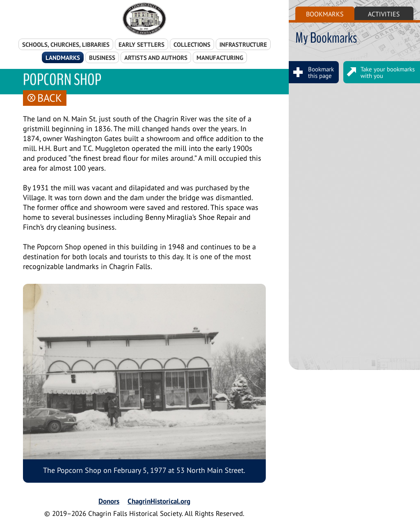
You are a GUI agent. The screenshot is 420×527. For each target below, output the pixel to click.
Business (102, 58)
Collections (192, 44)
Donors (109, 501)
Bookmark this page (313, 72)
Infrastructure (243, 44)
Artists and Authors (156, 58)
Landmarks (63, 58)
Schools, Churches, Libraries (66, 44)
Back (45, 98)
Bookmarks (325, 14)
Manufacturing (220, 58)
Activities (384, 14)
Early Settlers (142, 44)
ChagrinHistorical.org (159, 501)
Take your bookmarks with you (380, 72)
